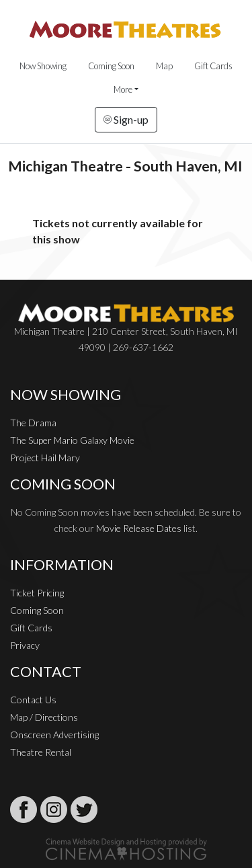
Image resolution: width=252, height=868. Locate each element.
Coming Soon (111, 66)
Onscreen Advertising (54, 735)
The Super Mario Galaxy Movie (72, 440)
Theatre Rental (41, 752)
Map (164, 66)
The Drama (33, 423)
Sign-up (126, 119)
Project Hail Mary (45, 458)
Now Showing (43, 66)
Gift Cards (213, 66)
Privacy (25, 645)
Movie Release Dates (139, 528)
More (123, 89)
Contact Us (33, 700)
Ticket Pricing (37, 593)
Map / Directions (44, 717)
